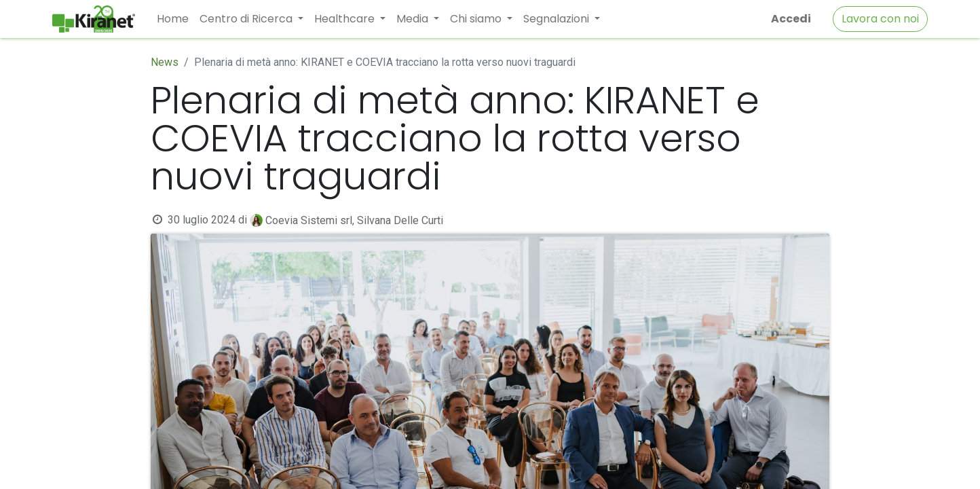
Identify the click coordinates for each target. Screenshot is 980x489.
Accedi (791, 19)
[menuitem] (173, 19)
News (165, 62)
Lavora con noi (880, 19)
